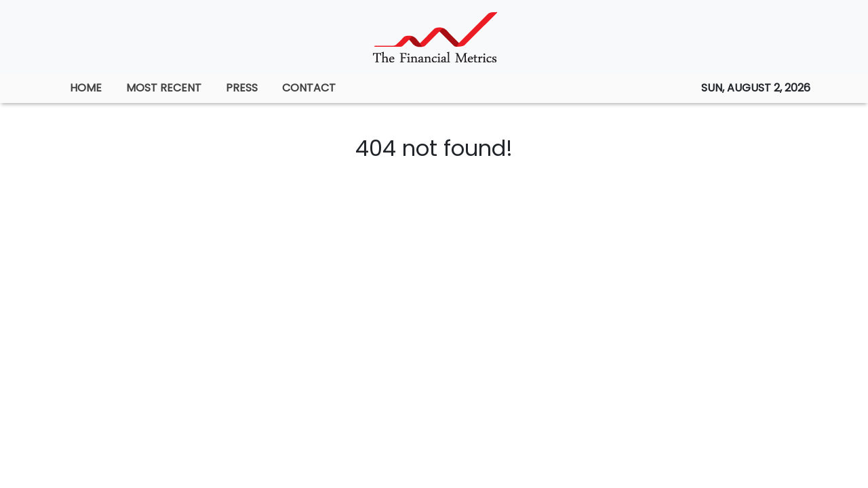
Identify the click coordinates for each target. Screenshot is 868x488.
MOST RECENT (164, 88)
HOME (86, 88)
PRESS (242, 88)
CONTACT (309, 88)
